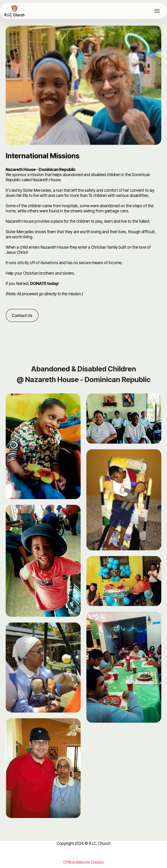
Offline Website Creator (84, 862)
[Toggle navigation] (157, 11)
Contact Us (22, 315)
